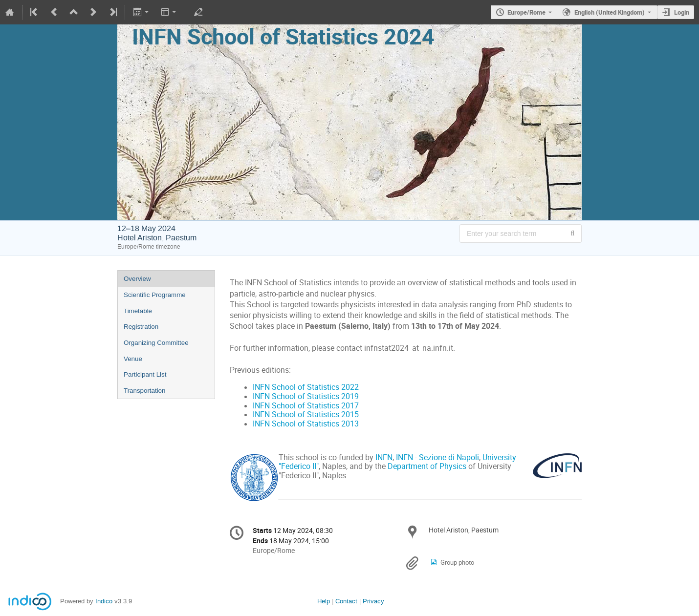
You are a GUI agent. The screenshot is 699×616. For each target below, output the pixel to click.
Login (682, 12)
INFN (384, 457)
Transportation (144, 391)
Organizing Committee (156, 343)
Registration (141, 327)
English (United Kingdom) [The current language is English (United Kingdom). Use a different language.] (610, 12)
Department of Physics (427, 466)
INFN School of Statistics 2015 (306, 414)
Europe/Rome (526, 12)
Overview (137, 279)
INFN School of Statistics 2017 (306, 406)
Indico (104, 601)
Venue (133, 359)
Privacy (373, 601)
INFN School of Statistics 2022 (306, 387)
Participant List (145, 374)
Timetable (138, 311)
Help (324, 601)
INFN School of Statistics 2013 (306, 424)
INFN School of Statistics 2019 (306, 396)
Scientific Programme (155, 295)
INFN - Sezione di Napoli (437, 457)
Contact (346, 601)
